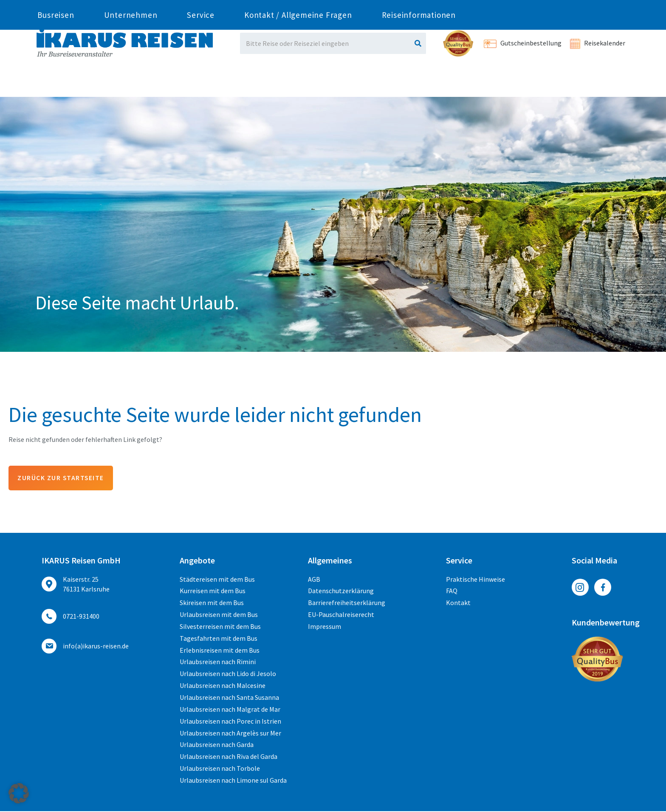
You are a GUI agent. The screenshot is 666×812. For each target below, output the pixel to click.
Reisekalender (598, 43)
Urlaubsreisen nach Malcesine (223, 686)
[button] (19, 793)
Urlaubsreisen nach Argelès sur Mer (230, 733)
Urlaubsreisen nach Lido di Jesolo (228, 674)
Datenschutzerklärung (341, 591)
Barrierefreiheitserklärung (347, 603)
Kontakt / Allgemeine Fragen (298, 82)
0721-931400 (126, 8)
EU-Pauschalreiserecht (341, 615)
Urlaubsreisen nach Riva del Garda (229, 757)
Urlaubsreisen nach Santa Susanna (229, 698)
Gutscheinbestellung (523, 43)
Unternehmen (131, 82)
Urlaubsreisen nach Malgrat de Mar (230, 710)
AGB (314, 580)
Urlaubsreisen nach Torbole (220, 769)
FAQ (452, 591)
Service (201, 82)
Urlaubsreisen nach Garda (217, 745)
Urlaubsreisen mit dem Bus (219, 615)
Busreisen (56, 82)
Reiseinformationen (419, 82)
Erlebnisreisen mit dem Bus (220, 651)
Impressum (325, 627)
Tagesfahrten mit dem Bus (219, 639)
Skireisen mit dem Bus (212, 603)
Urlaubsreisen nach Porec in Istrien (230, 721)
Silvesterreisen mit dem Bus (220, 627)
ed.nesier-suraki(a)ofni (337, 8)
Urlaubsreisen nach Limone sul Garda (233, 781)
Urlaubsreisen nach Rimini (218, 662)
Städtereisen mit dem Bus (217, 580)
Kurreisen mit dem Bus (213, 591)
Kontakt (458, 603)
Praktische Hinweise (476, 580)
